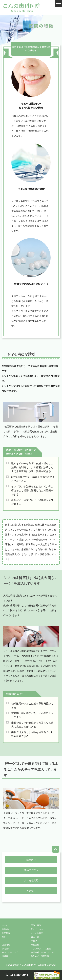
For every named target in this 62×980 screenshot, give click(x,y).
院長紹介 (31, 860)
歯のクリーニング (10, 952)
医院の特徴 (36, 925)
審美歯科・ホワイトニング (43, 952)
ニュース (35, 937)
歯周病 (5, 956)
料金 (4, 937)
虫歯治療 (6, 945)
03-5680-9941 (19, 975)
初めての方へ (31, 870)
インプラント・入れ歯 (41, 949)
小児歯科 (6, 949)
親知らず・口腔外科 (40, 956)
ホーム (5, 925)
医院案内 (6, 933)
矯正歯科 (35, 945)
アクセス (31, 891)
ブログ (34, 941)
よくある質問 (31, 880)
